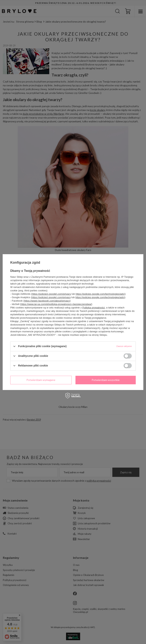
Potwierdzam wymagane (41, 380)
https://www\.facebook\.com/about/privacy (47, 301)
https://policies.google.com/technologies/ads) (100, 294)
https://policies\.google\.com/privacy (51, 294)
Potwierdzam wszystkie (106, 380)
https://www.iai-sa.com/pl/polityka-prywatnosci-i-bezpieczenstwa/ (56, 304)
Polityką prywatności (94, 307)
